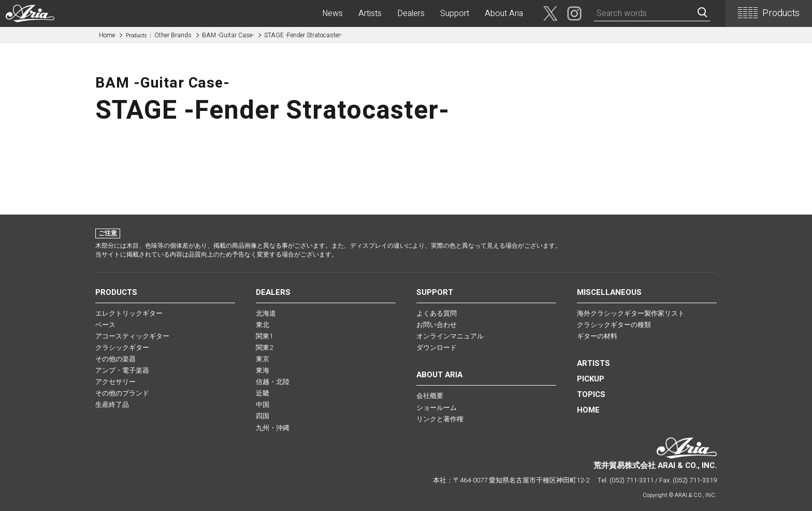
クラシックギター (122, 347)
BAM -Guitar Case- (228, 35)
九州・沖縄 (273, 428)
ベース (105, 325)
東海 (263, 370)
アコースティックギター (132, 336)
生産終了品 (112, 404)
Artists (370, 13)
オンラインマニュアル (450, 336)
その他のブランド (122, 393)
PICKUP (591, 379)
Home (107, 35)
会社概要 (430, 396)
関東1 (264, 336)
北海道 (266, 313)
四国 (263, 416)
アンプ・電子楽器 (122, 370)
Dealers (411, 13)
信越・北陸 (273, 382)
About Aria (504, 13)
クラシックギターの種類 (614, 325)
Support (455, 13)
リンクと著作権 (440, 419)
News (332, 13)
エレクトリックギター (129, 313)
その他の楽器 (115, 359)
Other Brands (159, 35)
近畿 (263, 393)
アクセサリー (115, 382)
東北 (263, 325)
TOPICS (591, 394)
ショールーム (437, 408)
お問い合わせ (437, 325)
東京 (263, 359)
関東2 (264, 347)
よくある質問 (437, 313)
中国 (263, 404)
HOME (588, 410)
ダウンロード (437, 347)
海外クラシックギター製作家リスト (631, 313)
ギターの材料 (597, 336)
